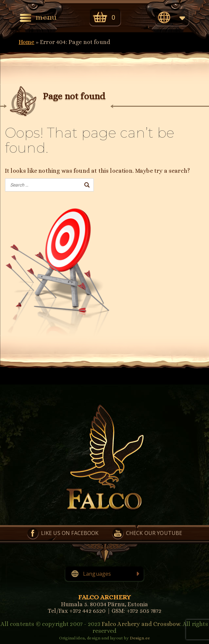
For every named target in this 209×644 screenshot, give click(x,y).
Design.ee (140, 638)
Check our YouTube (154, 533)
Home (27, 42)
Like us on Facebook (70, 533)
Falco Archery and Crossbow (141, 624)
